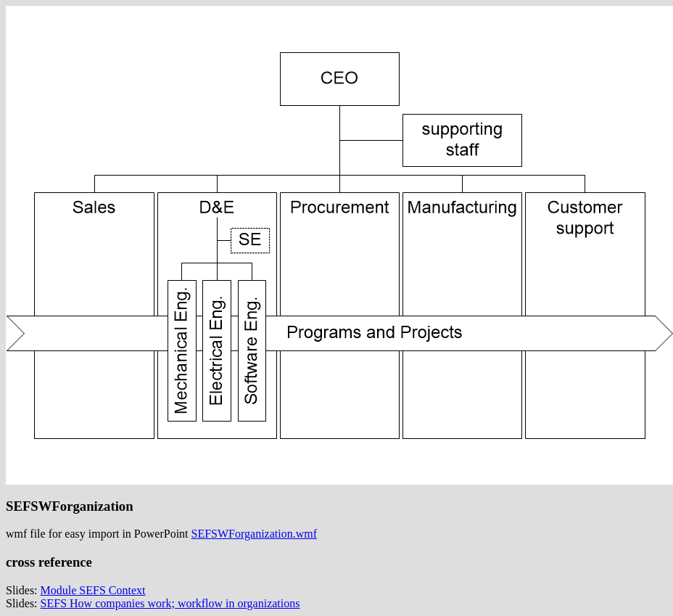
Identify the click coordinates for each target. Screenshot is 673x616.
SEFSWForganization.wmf (254, 534)
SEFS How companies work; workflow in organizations (170, 603)
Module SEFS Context (93, 590)
